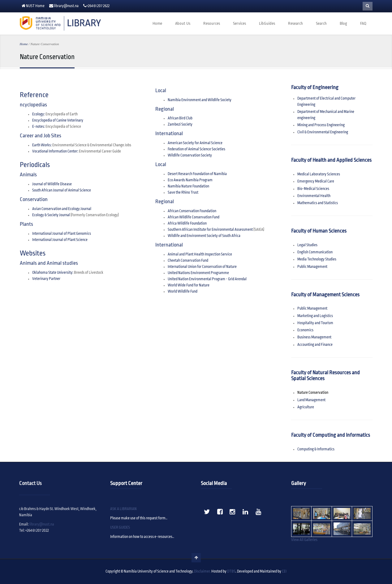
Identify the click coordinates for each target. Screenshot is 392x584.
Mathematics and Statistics (318, 203)
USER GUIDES (120, 528)
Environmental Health (314, 196)
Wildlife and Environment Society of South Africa (204, 236)
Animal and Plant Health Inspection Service (200, 254)
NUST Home (35, 6)
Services (239, 24)
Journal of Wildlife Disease (52, 184)
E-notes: (39, 127)
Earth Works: (42, 145)
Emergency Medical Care (316, 181)
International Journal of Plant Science (60, 240)
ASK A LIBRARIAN (123, 509)
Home (157, 24)
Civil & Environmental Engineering (323, 132)
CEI (284, 571)
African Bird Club (180, 118)
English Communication (315, 252)
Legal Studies (307, 245)
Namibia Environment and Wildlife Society (200, 100)
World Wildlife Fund (183, 292)
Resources (212, 24)
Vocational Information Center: (55, 151)
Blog (343, 24)
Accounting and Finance (315, 345)
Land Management (311, 400)
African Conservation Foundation (192, 211)
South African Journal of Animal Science (62, 190)
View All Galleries (304, 540)
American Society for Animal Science (195, 143)
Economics (305, 330)
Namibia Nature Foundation (188, 186)
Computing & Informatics (316, 449)
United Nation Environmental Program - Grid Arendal (207, 279)
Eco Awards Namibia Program (190, 180)
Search (321, 24)
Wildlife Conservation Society (190, 155)
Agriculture (306, 407)
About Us (183, 24)
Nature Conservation (313, 393)
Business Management (314, 337)
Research (295, 24)
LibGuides (267, 24)
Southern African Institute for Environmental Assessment (210, 230)
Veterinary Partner (46, 279)
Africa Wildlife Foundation (187, 223)
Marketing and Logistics (315, 316)
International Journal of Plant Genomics (62, 234)
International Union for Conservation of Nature (202, 267)
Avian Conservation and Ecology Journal (62, 209)
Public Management (312, 267)
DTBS (231, 571)
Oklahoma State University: (53, 273)
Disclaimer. (202, 571)
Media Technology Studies (317, 259)
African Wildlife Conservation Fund (194, 217)
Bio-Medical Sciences (313, 189)
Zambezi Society (180, 125)
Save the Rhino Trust (183, 193)
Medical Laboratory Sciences (319, 174)
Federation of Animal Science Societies (196, 149)
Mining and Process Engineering (321, 125)
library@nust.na (66, 6)
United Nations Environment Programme (198, 273)
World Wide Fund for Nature (189, 285)
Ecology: (39, 114)
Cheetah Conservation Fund (188, 261)
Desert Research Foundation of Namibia (197, 174)
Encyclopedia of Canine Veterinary (58, 120)
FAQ (363, 24)
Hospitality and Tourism (315, 323)
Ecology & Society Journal (51, 215)
